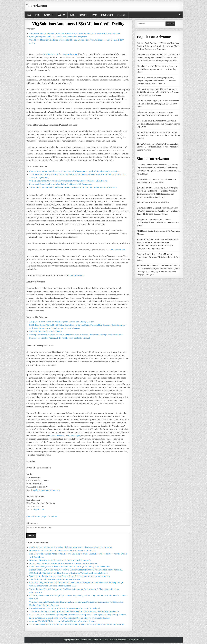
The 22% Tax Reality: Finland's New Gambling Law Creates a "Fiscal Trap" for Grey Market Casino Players (158, 147)
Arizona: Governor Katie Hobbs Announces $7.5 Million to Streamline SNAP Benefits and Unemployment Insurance (158, 92)
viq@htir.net (38, 510)
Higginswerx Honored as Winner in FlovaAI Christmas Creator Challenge (63, 563)
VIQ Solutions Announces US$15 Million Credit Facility (78, 24)
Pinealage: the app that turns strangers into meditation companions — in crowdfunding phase (157, 69)
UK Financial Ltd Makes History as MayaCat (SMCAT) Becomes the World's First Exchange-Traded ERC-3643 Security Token (159, 211)
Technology (49, 15)
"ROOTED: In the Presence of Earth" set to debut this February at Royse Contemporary (70, 576)
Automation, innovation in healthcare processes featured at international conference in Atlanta (73, 187)
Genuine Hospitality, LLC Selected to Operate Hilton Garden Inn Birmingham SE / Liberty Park (158, 104)
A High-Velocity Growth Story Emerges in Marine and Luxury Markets (62, 322)
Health (72, 15)
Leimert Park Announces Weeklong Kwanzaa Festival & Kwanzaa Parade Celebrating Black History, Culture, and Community (158, 46)
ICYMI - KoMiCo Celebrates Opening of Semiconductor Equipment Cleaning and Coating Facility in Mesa (78, 615)
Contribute (98, 640)
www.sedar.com (118, 250)
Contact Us (139, 640)
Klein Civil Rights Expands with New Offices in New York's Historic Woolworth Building (70, 618)
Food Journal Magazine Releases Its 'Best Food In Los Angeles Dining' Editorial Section (70, 567)
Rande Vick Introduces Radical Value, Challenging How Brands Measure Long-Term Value (71, 547)
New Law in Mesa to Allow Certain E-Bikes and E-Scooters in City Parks (62, 550)
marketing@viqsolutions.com (46, 490)
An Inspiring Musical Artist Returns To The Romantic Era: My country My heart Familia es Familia (158, 135)
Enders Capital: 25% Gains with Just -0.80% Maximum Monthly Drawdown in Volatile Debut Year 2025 (76, 570)
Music (94, 15)
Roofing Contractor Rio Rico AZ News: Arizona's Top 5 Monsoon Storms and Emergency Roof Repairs (76, 335)
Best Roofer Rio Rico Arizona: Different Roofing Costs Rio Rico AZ (60, 338)
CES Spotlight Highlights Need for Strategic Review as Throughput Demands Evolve (69, 573)
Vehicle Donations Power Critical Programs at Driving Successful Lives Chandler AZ (68, 181)
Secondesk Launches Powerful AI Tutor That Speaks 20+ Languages (61, 184)
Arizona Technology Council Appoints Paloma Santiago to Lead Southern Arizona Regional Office (74, 612)
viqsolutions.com (76, 275)
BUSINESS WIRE (51, 54)
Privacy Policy (110, 640)
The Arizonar (37, 5)
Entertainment (107, 15)
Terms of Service (125, 640)
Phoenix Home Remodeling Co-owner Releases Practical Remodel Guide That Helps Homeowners (75, 33)
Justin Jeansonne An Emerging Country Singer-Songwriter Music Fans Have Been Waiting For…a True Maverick (157, 81)
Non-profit (122, 15)
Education (83, 15)
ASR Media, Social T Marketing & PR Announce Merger (55, 579)
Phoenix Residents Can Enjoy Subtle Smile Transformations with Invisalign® (65, 608)
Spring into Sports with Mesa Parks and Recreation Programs (58, 37)
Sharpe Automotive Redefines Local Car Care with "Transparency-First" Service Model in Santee (74, 171)
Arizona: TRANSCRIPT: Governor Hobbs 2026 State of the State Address (63, 621)
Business (62, 15)
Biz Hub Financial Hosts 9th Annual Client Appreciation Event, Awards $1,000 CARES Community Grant (77, 624)
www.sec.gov (74, 436)
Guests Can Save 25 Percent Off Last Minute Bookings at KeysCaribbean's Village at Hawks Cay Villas (158, 124)
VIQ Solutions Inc (69, 54)
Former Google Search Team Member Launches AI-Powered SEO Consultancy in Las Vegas (158, 257)
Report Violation (49, 517)
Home (29, 15)
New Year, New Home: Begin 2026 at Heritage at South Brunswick (60, 560)
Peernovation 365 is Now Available (45, 332)
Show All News (33, 517)
